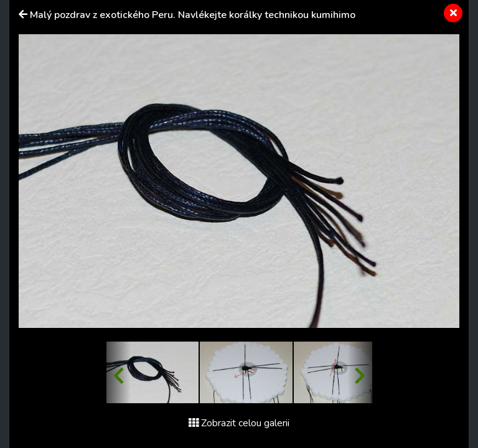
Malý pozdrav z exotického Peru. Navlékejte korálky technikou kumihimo (193, 15)
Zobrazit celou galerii (239, 423)
